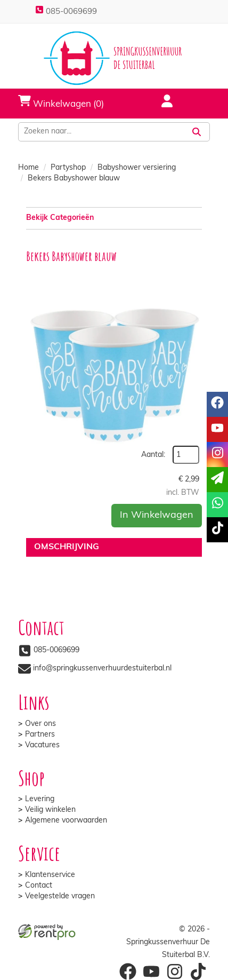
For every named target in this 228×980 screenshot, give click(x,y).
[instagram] (217, 455)
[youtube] (217, 429)
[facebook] (217, 404)
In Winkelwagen (157, 515)
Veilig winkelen (50, 810)
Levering (40, 799)
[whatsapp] (217, 505)
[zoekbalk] (101, 132)
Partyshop (68, 168)
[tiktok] (217, 530)
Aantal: (153, 455)
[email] (217, 480)
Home (28, 168)
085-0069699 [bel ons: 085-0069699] (56, 650)
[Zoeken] (197, 132)
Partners (40, 735)
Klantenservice (50, 875)
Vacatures (42, 745)
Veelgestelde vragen (60, 896)
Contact (39, 886)
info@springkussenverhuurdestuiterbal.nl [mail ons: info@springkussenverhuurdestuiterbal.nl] (102, 669)
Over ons (40, 724)
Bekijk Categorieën (114, 218)
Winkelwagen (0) (61, 101)
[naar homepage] (114, 58)
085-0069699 (66, 12)
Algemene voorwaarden (66, 821)
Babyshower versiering (137, 168)
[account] (160, 103)
